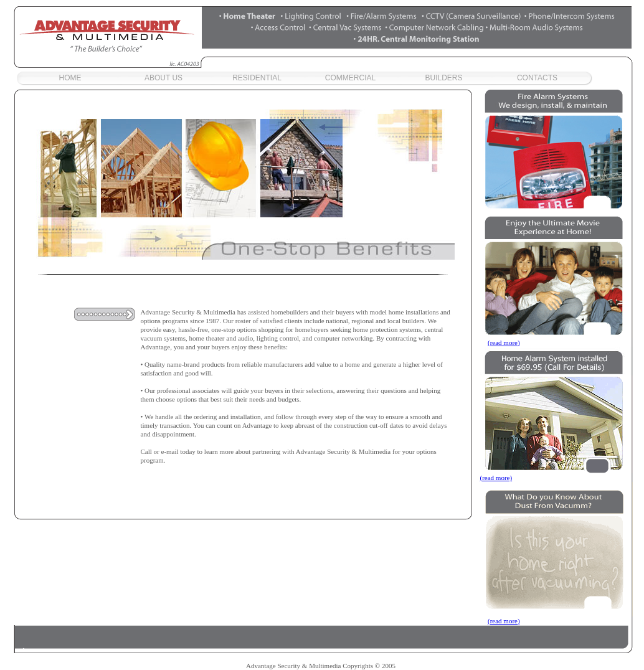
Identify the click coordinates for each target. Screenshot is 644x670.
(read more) (504, 342)
